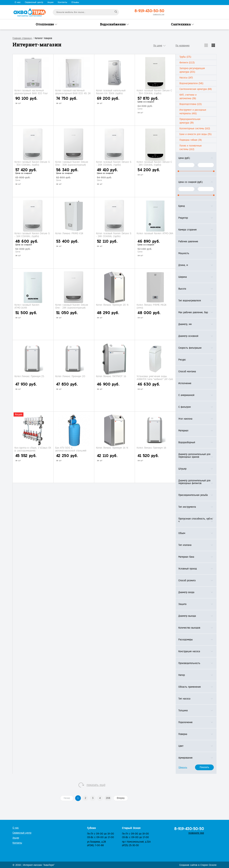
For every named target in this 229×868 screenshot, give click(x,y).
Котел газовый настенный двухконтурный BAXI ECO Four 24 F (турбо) (31, 93)
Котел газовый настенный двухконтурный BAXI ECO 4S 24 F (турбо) (73, 93)
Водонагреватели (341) (191, 83)
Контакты (62, 2)
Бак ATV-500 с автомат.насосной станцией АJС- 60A (71, 451)
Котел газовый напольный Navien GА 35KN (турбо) (111, 92)
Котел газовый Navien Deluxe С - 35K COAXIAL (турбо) (154, 92)
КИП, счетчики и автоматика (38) (188, 97)
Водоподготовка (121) (191, 104)
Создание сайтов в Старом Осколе (198, 865)
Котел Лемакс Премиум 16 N (112, 448)
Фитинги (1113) (187, 63)
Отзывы (75, 2)
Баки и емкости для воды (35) (195, 134)
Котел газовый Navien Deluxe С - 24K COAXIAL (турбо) (154, 163)
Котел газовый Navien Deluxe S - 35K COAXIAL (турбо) (32, 163)
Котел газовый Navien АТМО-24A (155, 233)
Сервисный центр (34, 2)
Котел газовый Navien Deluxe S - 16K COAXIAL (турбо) (32, 235)
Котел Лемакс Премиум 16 (151, 448)
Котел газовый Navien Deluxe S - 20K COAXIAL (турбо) (114, 163)
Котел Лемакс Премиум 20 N (112, 305)
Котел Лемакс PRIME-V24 (69, 233)
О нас (18, 2)
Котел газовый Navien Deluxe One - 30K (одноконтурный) (72, 163)
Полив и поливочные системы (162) (191, 147)
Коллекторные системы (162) (195, 128)
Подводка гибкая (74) (191, 140)
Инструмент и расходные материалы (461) (193, 112)
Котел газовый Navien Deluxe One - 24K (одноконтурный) (72, 306)
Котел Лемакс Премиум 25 (29, 376)
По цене (158, 46)
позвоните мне (159, 14)
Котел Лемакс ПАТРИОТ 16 (111, 376)
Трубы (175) (185, 57)
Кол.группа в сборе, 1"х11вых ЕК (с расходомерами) (33, 449)
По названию (182, 46)
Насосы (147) (186, 78)
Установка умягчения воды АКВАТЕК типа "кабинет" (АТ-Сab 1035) (155, 379)
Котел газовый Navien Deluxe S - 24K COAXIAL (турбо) (114, 235)
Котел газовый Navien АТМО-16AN (27, 306)
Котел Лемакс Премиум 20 (70, 376)
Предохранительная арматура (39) (190, 121)
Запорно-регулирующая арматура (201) (192, 70)
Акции (50, 2)
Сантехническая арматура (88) (196, 89)
